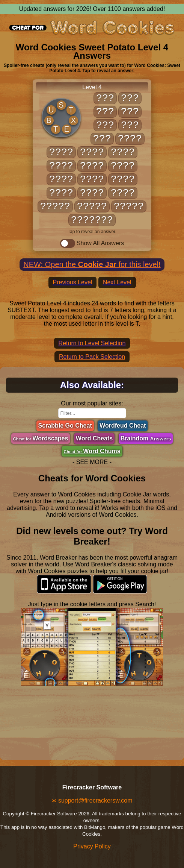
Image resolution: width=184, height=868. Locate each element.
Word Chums (92, 451)
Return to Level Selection (92, 343)
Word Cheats (94, 438)
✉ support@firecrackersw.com (92, 800)
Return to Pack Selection (92, 357)
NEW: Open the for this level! (92, 264)
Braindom (146, 438)
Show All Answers (92, 243)
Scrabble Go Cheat (65, 426)
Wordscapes (41, 438)
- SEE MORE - (92, 462)
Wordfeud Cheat (123, 426)
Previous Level (73, 282)
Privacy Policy (92, 846)
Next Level (117, 282)
